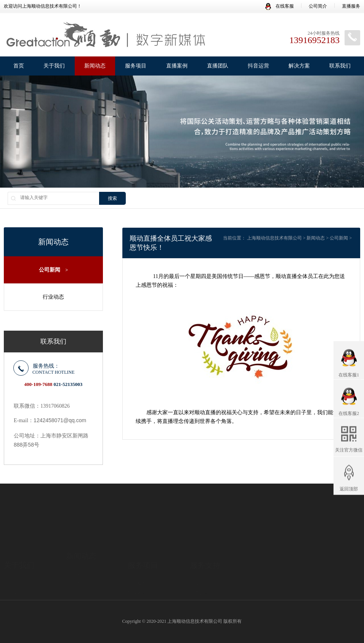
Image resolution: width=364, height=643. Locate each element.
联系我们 (340, 66)
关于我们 (54, 66)
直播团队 (218, 66)
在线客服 (280, 6)
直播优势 (13, 572)
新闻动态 (95, 66)
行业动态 (53, 297)
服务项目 (136, 66)
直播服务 (351, 6)
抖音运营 (258, 66)
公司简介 (318, 6)
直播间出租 (139, 572)
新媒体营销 (139, 563)
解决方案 (299, 66)
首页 (19, 66)
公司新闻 (54, 270)
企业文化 (13, 563)
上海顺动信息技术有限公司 (274, 238)
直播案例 (177, 66)
